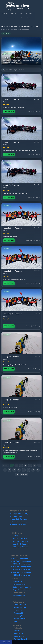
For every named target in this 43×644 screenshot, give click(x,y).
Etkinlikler (13, 14)
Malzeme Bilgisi (19, 595)
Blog (16, 621)
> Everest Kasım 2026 (18, 525)
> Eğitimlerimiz (18, 634)
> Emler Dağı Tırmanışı (18, 519)
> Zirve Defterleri (19, 619)
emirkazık (19, 605)
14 (33, 470)
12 (24, 470)
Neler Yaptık (29, 14)
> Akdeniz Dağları (17, 516)
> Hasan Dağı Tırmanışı (19, 522)
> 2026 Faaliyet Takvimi (20, 547)
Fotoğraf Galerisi (20, 639)
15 (38, 470)
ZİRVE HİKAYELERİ (6, 18)
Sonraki (24, 474)
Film (24, 605)
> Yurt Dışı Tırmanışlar (20, 541)
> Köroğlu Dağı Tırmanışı (19, 514)
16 (17, 474)
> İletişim (16, 631)
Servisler (21, 18)
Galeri (21, 14)
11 (19, 470)
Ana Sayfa (5, 14)
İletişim (29, 18)
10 (14, 470)
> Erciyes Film (18, 610)
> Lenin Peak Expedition (21, 544)
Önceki (6, 465)
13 (28, 470)
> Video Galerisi (18, 636)
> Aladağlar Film (19, 613)
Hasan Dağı (18, 608)
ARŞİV (14, 18)
